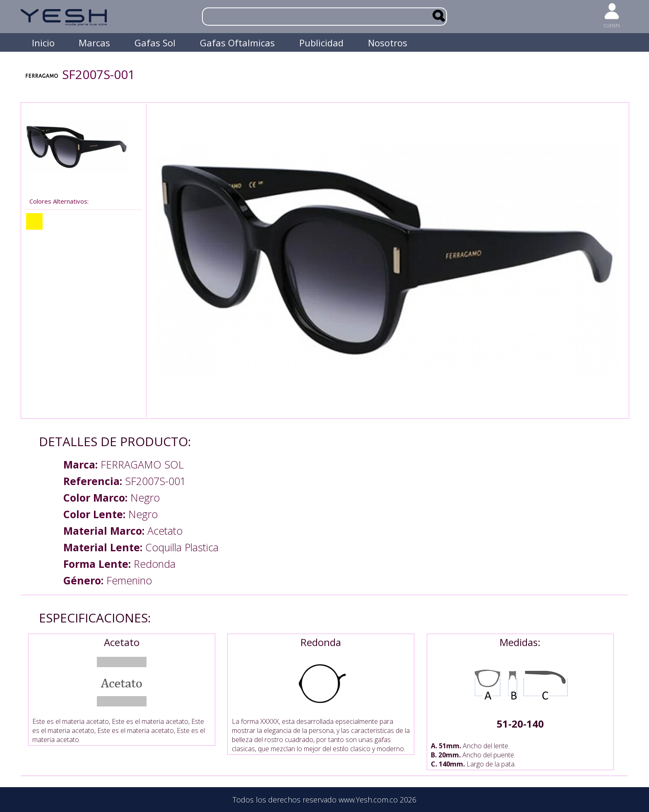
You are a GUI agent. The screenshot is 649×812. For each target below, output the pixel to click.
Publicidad (321, 43)
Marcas (94, 43)
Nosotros (388, 43)
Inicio (43, 43)
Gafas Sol (155, 43)
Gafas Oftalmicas (237, 43)
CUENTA (612, 26)
